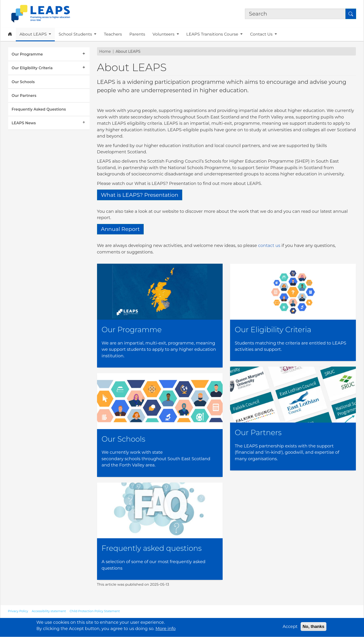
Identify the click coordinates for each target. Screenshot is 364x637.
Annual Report (120, 229)
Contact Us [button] (262, 34)
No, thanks (314, 629)
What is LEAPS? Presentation (140, 195)
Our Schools (23, 82)
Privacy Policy (18, 611)
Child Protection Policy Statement (95, 611)
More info (166, 631)
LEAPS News (24, 123)
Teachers (113, 34)
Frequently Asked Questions (39, 109)
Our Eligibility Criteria (32, 68)
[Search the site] (295, 14)
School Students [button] (76, 34)
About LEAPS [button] (34, 34)
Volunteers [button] (164, 34)
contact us (269, 245)
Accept (290, 629)
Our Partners (24, 95)
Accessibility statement (49, 611)
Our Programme (27, 54)
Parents (137, 34)
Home (105, 51)
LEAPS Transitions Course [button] (213, 34)
